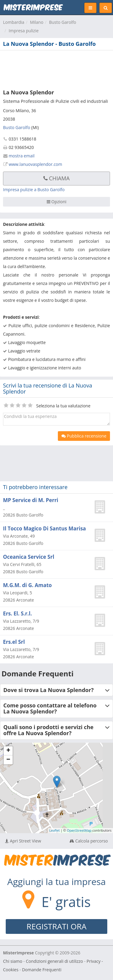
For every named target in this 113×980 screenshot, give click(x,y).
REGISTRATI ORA (56, 926)
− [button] (8, 760)
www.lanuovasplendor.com (36, 164)
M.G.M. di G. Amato (27, 585)
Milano (36, 22)
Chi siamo (13, 961)
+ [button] (8, 751)
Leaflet (55, 830)
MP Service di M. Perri (31, 500)
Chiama (56, 178)
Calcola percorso (89, 841)
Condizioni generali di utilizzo (55, 961)
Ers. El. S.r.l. (17, 613)
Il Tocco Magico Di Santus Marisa (44, 528)
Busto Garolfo (63, 22)
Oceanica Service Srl (29, 557)
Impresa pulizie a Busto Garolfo (34, 190)
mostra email (22, 156)
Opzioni (57, 202)
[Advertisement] (56, 68)
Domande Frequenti (42, 970)
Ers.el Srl (14, 642)
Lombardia (14, 22)
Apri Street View (23, 841)
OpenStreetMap (79, 830)
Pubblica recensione (84, 436)
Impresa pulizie (24, 31)
